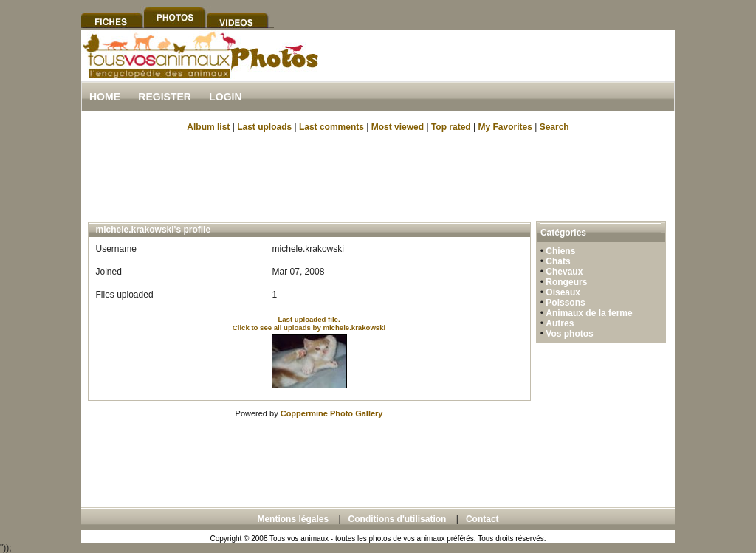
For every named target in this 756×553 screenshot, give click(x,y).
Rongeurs (566, 282)
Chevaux (564, 272)
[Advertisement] (502, 73)
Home (105, 97)
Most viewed (398, 127)
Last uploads (264, 127)
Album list (208, 127)
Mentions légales (293, 519)
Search (554, 127)
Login (225, 97)
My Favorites (505, 127)
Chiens (560, 251)
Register (165, 97)
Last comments (331, 127)
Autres (560, 323)
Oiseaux (563, 292)
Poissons (565, 303)
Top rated (451, 127)
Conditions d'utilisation (398, 519)
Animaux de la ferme (589, 313)
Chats (558, 261)
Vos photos (569, 334)
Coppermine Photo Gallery (332, 413)
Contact (482, 519)
